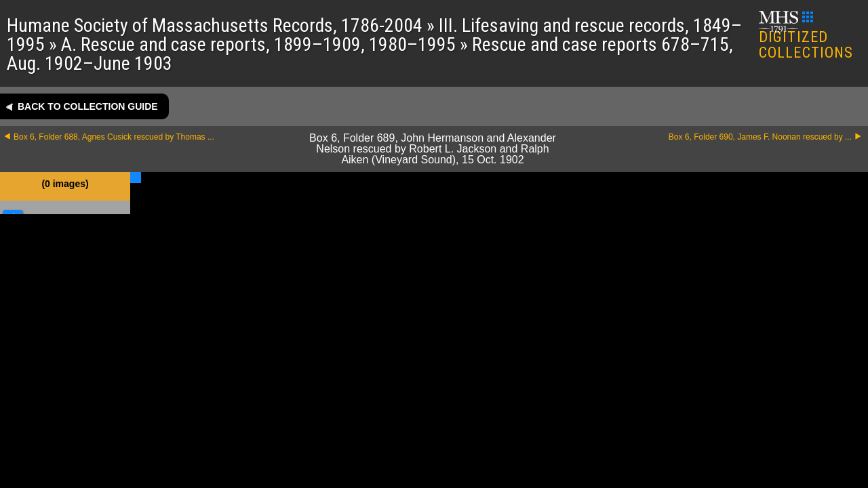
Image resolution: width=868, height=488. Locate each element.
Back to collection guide (88, 106)
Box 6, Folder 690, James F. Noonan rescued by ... (760, 137)
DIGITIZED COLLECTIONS (806, 36)
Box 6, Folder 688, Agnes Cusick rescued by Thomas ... (114, 137)
